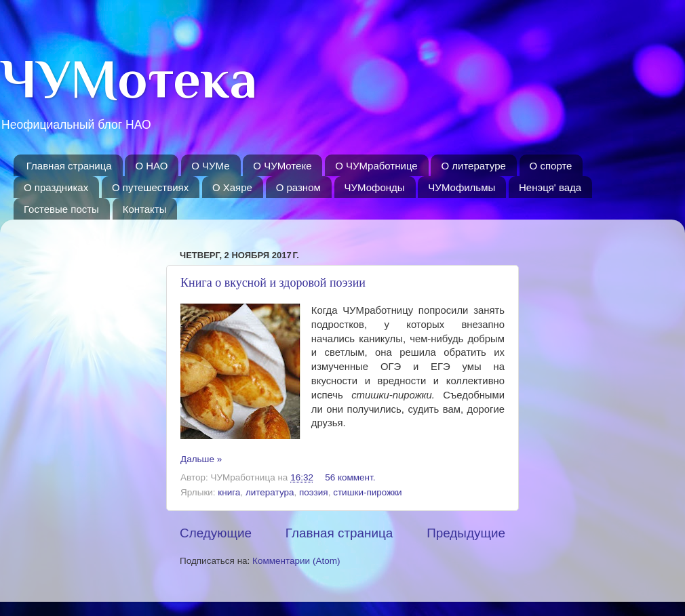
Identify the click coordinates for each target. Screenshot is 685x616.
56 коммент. (350, 477)
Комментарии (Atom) (296, 561)
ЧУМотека (129, 79)
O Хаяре (232, 187)
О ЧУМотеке (282, 166)
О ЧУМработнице (376, 166)
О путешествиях (150, 187)
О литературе (473, 166)
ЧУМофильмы (462, 187)
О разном (298, 187)
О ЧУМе (210, 166)
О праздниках (56, 187)
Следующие (216, 533)
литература (270, 492)
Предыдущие (466, 533)
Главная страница (69, 166)
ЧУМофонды (375, 187)
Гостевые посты (61, 209)
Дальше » (201, 459)
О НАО (151, 166)
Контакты (145, 209)
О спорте (551, 166)
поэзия (314, 492)
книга (229, 492)
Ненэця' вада (550, 187)
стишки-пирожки (367, 492)
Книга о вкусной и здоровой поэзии (273, 283)
